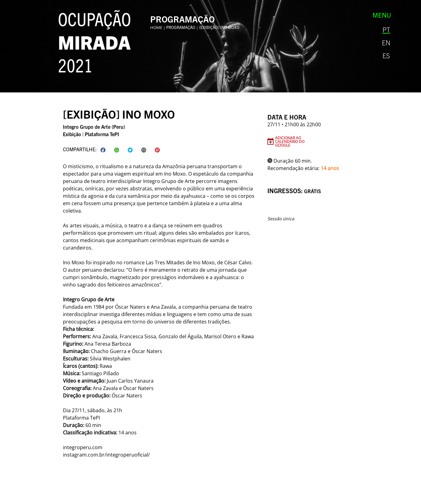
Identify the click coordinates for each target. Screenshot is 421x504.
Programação (181, 27)
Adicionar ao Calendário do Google (290, 141)
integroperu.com (83, 447)
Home (156, 27)
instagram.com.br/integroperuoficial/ (106, 455)
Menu (382, 15)
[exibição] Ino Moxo (219, 27)
